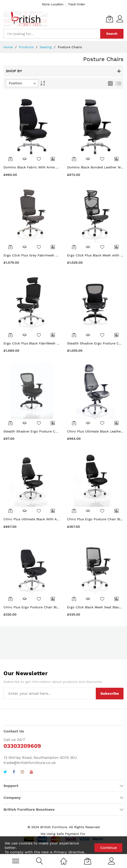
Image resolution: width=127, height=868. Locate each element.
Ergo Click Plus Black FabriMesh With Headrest (42, 343)
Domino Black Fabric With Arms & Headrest (39, 167)
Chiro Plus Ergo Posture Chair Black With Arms (42, 607)
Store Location (53, 4)
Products (27, 47)
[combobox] (52, 34)
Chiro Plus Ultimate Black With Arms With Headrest (45, 519)
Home (9, 47)
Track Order (77, 4)
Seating (46, 47)
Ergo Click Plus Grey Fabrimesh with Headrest (41, 255)
